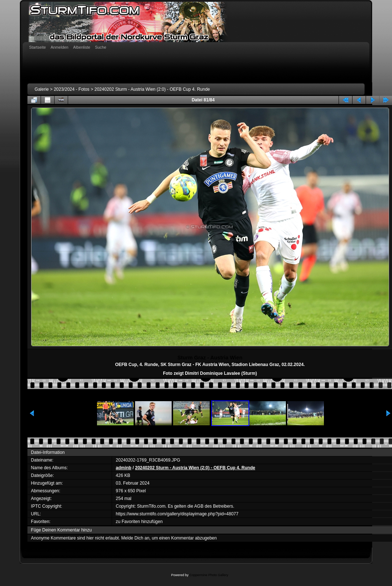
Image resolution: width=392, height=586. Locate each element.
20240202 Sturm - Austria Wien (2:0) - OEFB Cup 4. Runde (152, 89)
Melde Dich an (135, 538)
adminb (124, 468)
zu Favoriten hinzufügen (139, 522)
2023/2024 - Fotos (72, 89)
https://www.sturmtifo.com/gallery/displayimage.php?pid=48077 (177, 514)
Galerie (42, 89)
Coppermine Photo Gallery (209, 575)
